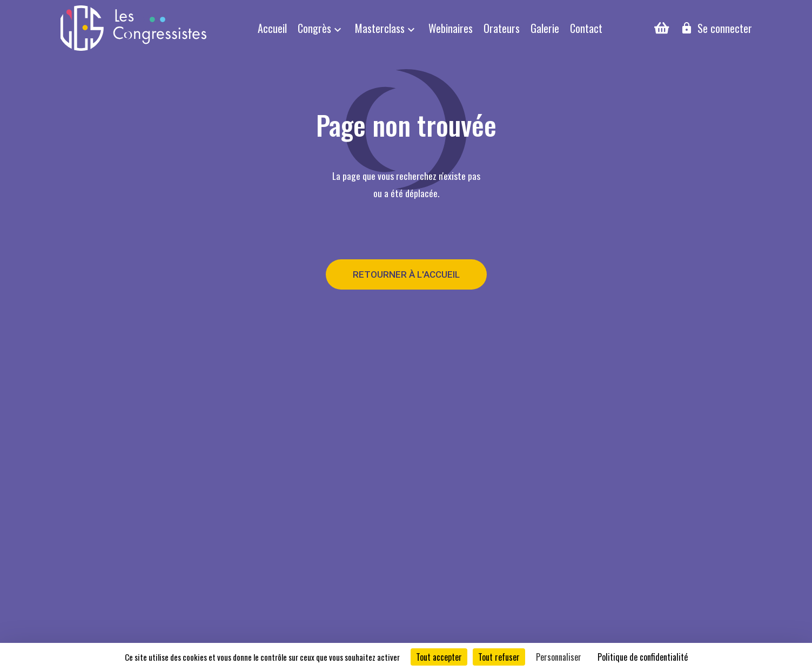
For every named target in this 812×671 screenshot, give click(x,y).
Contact (586, 28)
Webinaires (451, 28)
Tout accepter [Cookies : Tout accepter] (439, 657)
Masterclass (386, 28)
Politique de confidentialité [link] (643, 657)
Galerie (545, 28)
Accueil (272, 28)
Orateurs (502, 28)
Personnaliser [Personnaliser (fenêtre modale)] (559, 657)
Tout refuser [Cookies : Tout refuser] (499, 657)
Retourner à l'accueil (406, 274)
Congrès (321, 28)
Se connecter (716, 28)
